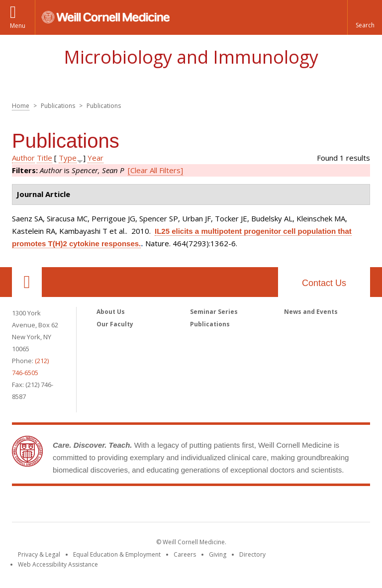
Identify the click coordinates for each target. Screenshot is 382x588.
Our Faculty (115, 324)
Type (68, 158)
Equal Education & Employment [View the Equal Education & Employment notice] (117, 554)
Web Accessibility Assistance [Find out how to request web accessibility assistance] (58, 564)
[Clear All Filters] (155, 170)
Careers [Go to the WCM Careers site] (185, 554)
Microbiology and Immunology (191, 57)
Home (21, 106)
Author (23, 158)
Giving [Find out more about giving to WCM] (218, 554)
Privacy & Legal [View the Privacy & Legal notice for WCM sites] (39, 554)
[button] (365, 17)
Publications (210, 324)
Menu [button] (18, 26)
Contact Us (324, 283)
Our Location (27, 282)
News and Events (311, 312)
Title (45, 158)
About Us (111, 312)
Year (95, 158)
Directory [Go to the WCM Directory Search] (252, 554)
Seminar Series (214, 312)
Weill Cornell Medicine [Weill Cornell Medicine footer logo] (191, 506)
